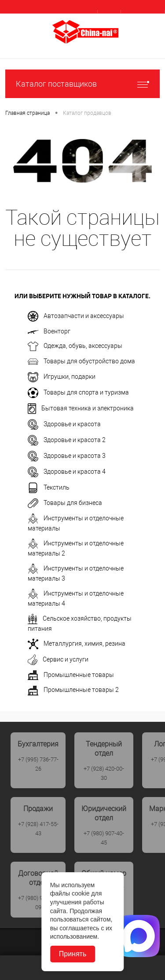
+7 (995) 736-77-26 (38, 764)
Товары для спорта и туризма (78, 393)
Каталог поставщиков (82, 84)
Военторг (49, 331)
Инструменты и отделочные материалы (76, 523)
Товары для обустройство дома (81, 362)
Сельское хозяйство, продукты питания (80, 623)
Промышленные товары (71, 675)
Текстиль (49, 488)
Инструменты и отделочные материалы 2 (76, 548)
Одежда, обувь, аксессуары (75, 346)
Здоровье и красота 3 (67, 456)
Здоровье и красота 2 (67, 440)
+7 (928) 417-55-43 (38, 829)
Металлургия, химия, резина (77, 644)
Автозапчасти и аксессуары (76, 316)
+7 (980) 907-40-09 (38, 903)
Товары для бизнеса (65, 503)
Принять (73, 954)
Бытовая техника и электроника (81, 409)
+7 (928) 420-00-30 (104, 773)
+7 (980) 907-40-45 (104, 838)
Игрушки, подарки (62, 377)
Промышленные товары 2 (73, 691)
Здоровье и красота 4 (67, 472)
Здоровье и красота (64, 424)
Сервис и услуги (58, 660)
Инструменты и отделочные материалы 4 (76, 598)
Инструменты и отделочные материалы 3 (76, 573)
